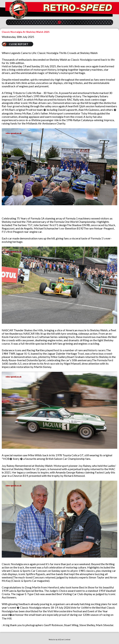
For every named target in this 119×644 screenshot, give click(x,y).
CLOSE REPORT (19, 44)
